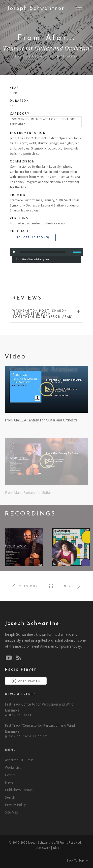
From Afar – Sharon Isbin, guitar (32, 259)
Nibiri (57, 848)
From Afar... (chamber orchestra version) (39, 223)
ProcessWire (41, 848)
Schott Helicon (33, 237)
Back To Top (77, 861)
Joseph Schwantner (36, 9)
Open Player (26, 681)
